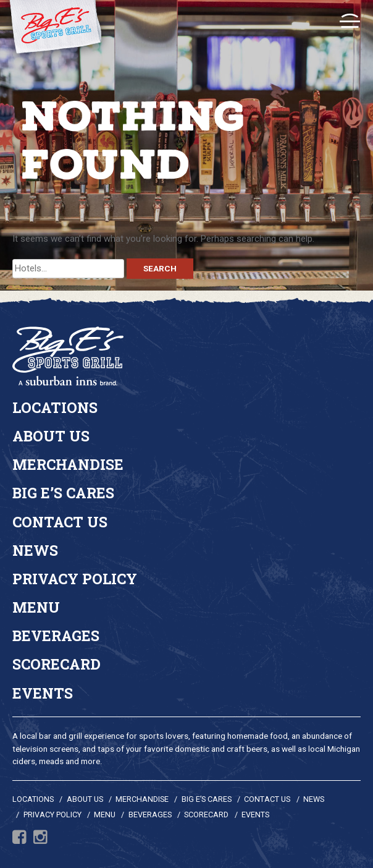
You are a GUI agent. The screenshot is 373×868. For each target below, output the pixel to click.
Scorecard (57, 664)
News (35, 550)
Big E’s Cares (63, 493)
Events (43, 693)
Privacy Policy (75, 579)
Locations (55, 407)
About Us (51, 436)
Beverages (56, 636)
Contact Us (60, 522)
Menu (36, 607)
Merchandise (68, 464)
